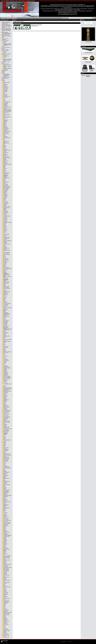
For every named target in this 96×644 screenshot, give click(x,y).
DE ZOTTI (5, 264)
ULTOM (4, 608)
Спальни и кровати (5, 41)
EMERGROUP (6, 309)
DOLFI (4, 289)
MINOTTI (5, 487)
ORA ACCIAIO (6, 516)
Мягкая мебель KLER (6, 35)
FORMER (5, 369)
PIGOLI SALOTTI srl (7, 532)
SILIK (4, 581)
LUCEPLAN (5, 466)
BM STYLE (5, 171)
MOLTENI (5, 498)
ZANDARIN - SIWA (6, 631)
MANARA (5, 471)
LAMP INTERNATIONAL (7, 455)
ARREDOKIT (5, 127)
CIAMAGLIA (5, 229)
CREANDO (5, 247)
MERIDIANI (5, 483)
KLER (4, 446)
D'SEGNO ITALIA (6, 254)
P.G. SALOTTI (6, 519)
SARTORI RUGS (6, 570)
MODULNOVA (6, 496)
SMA (4, 585)
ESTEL (4, 319)
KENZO (4, 444)
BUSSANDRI (5, 195)
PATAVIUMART (6, 526)
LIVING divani (5, 461)
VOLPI (4, 628)
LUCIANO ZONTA (6, 467)
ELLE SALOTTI (6, 306)
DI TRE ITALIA (6, 278)
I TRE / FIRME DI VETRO (7, 429)
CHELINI (5, 226)
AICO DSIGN (5, 91)
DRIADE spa (5, 295)
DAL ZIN (5, 258)
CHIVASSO (5, 227)
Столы (3, 46)
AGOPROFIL (5, 90)
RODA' (4, 559)
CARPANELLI (5, 211)
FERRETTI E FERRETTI (7, 352)
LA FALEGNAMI (6, 450)
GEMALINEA (5, 393)
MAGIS (4, 470)
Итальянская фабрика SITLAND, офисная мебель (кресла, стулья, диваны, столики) (7, 26)
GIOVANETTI (5, 409)
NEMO (4, 507)
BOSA (4, 180)
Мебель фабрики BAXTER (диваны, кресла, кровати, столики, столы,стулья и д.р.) (7, 30)
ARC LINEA (5, 118)
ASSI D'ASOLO (6, 133)
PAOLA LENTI (6, 521)
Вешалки (4, 48)
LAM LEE (5, 453)
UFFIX (4, 607)
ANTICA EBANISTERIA (7, 110)
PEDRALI (5, 528)
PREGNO (5, 543)
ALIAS (4, 100)
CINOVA (5, 231)
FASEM (4, 337)
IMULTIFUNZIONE (6, 431)
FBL (4, 343)
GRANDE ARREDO (6, 417)
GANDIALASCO (6, 390)
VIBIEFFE (5, 622)
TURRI (4, 606)
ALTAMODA (5, 105)
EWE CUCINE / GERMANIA (6, 328)
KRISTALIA (5, 449)
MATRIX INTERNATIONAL (6, 478)
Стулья (3, 79)
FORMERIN (5, 370)
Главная (15, 21)
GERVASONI (5, 395)
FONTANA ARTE (6, 367)
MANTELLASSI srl (6, 472)
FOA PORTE (5, 366)
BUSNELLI (5, 194)
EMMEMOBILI (6, 313)
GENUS (5, 394)
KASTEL (5, 443)
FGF (4, 354)
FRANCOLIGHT (6, 375)
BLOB (4, 170)
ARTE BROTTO (6, 128)
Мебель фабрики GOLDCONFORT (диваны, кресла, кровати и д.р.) (7, 33)
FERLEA (5, 351)
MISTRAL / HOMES (6, 490)
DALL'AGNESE (6, 259)
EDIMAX (5, 298)
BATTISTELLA (6, 152)
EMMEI (4, 312)
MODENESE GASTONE (7, 495)
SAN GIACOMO (6, 566)
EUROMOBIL (5, 323)
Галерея (5, 636)
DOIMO (4, 285)
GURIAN (5, 425)
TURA (4, 605)
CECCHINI (5, 219)
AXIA (4, 139)
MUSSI (4, 503)
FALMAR (5, 335)
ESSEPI (5, 318)
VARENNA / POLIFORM (7, 613)
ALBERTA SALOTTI (6, 96)
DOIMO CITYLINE (6, 286)
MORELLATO (5, 500)
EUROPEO (5, 324)
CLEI (4, 233)
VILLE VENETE (6, 624)
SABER (4, 563)
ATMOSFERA (5, 137)
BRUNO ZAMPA (6, 189)
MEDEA (5, 480)
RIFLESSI (5, 551)
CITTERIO (5, 232)
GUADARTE (5, 424)
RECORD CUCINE (6, 549)
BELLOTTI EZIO (6, 157)
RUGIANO (5, 562)
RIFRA (4, 553)
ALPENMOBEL (6, 103)
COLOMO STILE (6, 239)
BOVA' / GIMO (6, 184)
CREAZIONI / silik (6, 248)
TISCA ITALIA (5, 592)
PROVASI (5, 545)
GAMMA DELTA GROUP (7, 389)
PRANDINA (5, 541)
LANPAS (5, 456)
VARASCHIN (5, 611)
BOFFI (4, 172)
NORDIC (5, 511)
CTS (4, 251)
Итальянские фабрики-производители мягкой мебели (7, 60)
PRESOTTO (5, 544)
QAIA (4, 546)
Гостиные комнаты (5, 51)
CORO (4, 245)
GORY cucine (5, 416)
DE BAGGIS (5, 262)
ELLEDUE (5, 307)
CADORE (5, 198)
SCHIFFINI (5, 573)
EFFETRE (5, 301)
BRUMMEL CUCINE (7, 186)
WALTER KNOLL (6, 630)
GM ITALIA (5, 414)
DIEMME (5, 281)
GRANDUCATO (6, 418)
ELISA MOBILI (6, 305)
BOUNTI (5, 183)
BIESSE (5, 165)
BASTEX (5, 151)
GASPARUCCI (6, 392)
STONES (5, 590)
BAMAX (4, 147)
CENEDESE (5, 221)
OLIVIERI (5, 515)
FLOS (4, 364)
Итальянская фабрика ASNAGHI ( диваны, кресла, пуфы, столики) (7, 23)
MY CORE (5, 504)
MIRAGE (5, 489)
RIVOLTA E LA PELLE (7, 556)
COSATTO (5, 246)
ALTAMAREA (5, 104)
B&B (4, 144)
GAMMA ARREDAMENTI (7, 388)
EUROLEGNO (6, 322)
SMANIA (5, 586)
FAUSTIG (5, 340)
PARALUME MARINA (7, 524)
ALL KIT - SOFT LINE (7, 102)
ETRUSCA (5, 320)
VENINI (4, 617)
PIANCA (5, 530)
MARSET (5, 474)
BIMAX (4, 166)
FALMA (4, 334)
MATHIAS (5, 476)
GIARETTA (5, 398)
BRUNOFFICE (6, 190)
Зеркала (3, 63)
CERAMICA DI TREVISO (7, 222)
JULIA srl (5, 441)
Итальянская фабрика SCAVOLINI (7, 69)
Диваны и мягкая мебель (6, 54)
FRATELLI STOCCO (7, 379)
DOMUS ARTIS (6, 294)
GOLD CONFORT (6, 415)
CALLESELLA (6, 201)
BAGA (4, 145)
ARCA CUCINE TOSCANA (6, 120)
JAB (4, 436)
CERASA (5, 224)
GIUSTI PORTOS (6, 413)
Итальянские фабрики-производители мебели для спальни (7, 45)
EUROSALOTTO (6, 326)
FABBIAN (5, 332)
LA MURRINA (5, 451)
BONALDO (5, 177)
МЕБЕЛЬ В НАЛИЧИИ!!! (6, 28)
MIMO (4, 486)
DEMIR (4, 271)
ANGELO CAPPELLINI (7, 107)
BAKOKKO (5, 146)
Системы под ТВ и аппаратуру (5, 39)
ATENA (4, 136)
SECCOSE (5, 574)
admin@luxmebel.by (65, 14)
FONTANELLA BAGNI (7, 368)
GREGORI (5, 420)
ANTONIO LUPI (6, 113)
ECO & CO (5, 297)
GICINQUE (5, 399)
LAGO (4, 452)
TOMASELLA (5, 594)
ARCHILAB (5, 122)
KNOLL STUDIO (6, 448)
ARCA (4, 119)
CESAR (4, 225)
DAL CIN (5, 257)
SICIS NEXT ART (6, 577)
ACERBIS (5, 86)
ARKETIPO (5, 124)
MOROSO (5, 501)
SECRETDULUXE (6, 575)
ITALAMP (5, 435)
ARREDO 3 (5, 126)
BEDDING (5, 156)
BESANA (5, 162)
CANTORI (5, 206)
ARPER (4, 125)
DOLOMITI (5, 291)
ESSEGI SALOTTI (6, 317)
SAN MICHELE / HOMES (7, 568)
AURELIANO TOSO (6, 138)
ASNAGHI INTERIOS (7, 131)
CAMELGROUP (6, 204)
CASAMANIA (5, 212)
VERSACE (5, 620)
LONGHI (5, 464)
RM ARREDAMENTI (7, 557)
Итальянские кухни (5, 64)
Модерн (5, 43)
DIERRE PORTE (6, 283)
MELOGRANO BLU (6, 481)
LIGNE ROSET (6, 460)
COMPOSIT (5, 242)
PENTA (4, 529)
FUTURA (5, 382)
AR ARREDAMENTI (7, 115)
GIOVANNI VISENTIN (7, 410)
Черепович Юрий (6, 637)
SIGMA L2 (5, 579)
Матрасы (4, 73)
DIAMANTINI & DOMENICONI (6, 280)
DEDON (5, 266)
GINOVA (5, 404)
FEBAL (4, 344)
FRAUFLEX (5, 380)
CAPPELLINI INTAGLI (7, 207)
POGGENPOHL (6, 534)
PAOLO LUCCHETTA (7, 522)
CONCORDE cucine (7, 244)
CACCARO (5, 197)
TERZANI (5, 591)
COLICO (5, 236)
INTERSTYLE (5, 432)
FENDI (4, 349)
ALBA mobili (5, 94)
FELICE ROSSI (6, 346)
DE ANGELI (5, 261)
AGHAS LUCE (6, 89)
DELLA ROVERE (6, 268)
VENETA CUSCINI (6, 615)
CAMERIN (5, 205)
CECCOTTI (5, 220)
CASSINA (5, 214)
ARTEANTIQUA (6, 129)
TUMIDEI (5, 604)
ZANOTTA (5, 633)
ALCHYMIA (5, 98)
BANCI (4, 148)
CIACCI (4, 228)
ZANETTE (5, 632)
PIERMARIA (5, 531)
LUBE (4, 465)
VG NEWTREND (6, 621)
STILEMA (5, 589)
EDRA (4, 300)
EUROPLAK (5, 325)
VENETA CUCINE (6, 614)
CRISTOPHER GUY (7, 250)
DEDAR (4, 265)
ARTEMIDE (5, 130)
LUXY (4, 469)
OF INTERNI (5, 513)
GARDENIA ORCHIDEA (7, 391)
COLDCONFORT (6, 56)
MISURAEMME (6, 491)
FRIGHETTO (5, 381)
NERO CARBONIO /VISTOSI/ (6, 508)
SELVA (4, 576)
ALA (4, 93)
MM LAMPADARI (6, 492)
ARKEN (4, 123)
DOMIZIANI (5, 293)
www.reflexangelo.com (35, 26)
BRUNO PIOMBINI (6, 187)
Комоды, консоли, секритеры (5, 71)
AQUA (4, 114)
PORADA (5, 537)
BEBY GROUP (6, 155)
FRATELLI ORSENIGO (7, 378)
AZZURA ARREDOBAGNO (6, 143)
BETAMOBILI (5, 163)
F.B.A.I (4, 331)
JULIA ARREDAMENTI (7, 440)
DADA (4, 256)
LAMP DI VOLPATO (6, 454)
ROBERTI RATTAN (6, 558)
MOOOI (4, 499)
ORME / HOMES (6, 518)
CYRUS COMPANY (6, 252)
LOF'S (4, 463)
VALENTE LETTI (6, 610)
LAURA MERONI (6, 457)
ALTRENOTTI (5, 106)
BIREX (4, 168)
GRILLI (4, 423)
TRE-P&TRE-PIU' (6, 601)
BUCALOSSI (5, 191)
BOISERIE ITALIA (6, 173)
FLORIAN (5, 361)
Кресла (3, 72)
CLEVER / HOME (6, 234)
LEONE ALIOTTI (6, 459)
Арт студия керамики (6, 635)
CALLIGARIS (5, 202)
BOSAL (4, 181)
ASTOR (4, 135)
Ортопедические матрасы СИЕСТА (6, 74)
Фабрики (3, 80)
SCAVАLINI (5, 572)
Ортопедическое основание (6, 76)
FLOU (4, 365)
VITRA (4, 627)
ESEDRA (5, 315)
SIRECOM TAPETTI (7, 583)
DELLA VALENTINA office (7, 269)
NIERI (4, 510)
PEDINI (4, 527)
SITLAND (5, 584)
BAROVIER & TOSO (7, 150)
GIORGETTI (5, 405)
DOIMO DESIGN (6, 287)
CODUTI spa (5, 235)
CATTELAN (5, 217)
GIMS (4, 403)
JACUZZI (5, 437)
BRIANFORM (5, 185)
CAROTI (5, 210)
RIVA (4, 555)
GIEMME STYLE (6, 400)
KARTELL (5, 442)
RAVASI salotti (6, 548)
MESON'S (5, 484)
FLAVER (5, 358)
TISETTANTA (5, 593)
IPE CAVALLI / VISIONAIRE (6, 433)
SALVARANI (5, 565)
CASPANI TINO (6, 213)
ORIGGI (5, 517)
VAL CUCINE (5, 609)
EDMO (4, 299)
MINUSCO (5, 488)
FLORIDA (5, 363)
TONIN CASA (5, 596)
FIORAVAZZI (5, 356)
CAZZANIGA (5, 218)
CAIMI (4, 200)
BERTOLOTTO (6, 161)
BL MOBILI (5, 169)
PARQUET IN (5, 525)
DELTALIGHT (5, 270)
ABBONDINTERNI (6, 83)
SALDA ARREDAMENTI (7, 564)
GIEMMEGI (5, 401)
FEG (4, 345)
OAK (4, 512)
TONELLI (5, 595)
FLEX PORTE (6, 359)
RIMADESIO (5, 554)
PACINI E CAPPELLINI (7, 520)
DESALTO (5, 272)
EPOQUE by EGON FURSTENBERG (6, 314)
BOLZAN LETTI (6, 174)
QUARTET (5, 547)
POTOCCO (5, 540)
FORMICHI (5, 371)
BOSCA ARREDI (6, 182)
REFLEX (5, 550)
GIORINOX (5, 408)
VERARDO (5, 618)
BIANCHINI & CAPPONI (7, 164)
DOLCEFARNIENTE (7, 288)
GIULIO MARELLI (6, 411)
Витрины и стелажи (5, 50)
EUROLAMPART (6, 321)
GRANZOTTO (6, 419)
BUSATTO (5, 193)
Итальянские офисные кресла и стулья (6, 78)
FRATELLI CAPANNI (7, 376)
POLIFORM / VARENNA (7, 535)
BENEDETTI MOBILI (7, 158)
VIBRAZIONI (5, 623)
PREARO (5, 542)
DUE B (4, 296)
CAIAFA (5, 199)
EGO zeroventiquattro (7, 303)
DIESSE (5, 284)
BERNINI (5, 160)
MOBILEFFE (5, 493)
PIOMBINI (5, 533)
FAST (4, 338)
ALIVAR (4, 101)
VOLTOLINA (5, 629)
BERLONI (5, 159)
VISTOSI (5, 625)
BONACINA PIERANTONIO (6, 175)
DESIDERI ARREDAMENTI (6, 273)
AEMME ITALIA (6, 88)
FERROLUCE (5, 353)
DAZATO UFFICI (6, 260)
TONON (5, 598)
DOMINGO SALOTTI (7, 292)
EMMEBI (5, 311)
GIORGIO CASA (6, 406)
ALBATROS (5, 95)
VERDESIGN (5, 619)
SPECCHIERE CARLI (7, 587)
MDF (4, 479)
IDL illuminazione (6, 430)
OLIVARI (5, 514)
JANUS (4, 438)
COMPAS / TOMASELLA (7, 241)
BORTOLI (5, 179)
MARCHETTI (5, 473)
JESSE (4, 439)
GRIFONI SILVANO (6, 421)
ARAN (4, 116)
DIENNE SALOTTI (6, 282)
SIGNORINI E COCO (7, 580)
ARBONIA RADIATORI (7, 117)
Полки (3, 38)
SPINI (4, 588)
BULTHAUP (5, 192)
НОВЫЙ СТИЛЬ (6, 634)
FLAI (4, 357)
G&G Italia (5, 386)
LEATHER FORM (6, 458)
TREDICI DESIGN (6, 602)
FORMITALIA (5, 372)
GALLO (4, 387)
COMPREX (5, 243)
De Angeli (5, 57)
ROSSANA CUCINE (7, 560)
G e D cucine (5, 383)
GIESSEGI (5, 402)
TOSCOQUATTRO (6, 599)
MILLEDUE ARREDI (7, 485)
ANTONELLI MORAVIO (7, 111)
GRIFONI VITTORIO (7, 422)
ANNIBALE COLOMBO (7, 109)
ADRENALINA (6, 87)
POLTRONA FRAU (6, 536)
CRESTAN (5, 249)
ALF (4, 99)
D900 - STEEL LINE (7, 255)
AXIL (4, 140)
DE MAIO (5, 263)
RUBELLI (5, 561)
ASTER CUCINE (6, 134)
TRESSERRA (5, 603)
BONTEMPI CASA (6, 178)
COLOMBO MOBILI (6, 237)
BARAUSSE (5, 149)
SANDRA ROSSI (6, 569)
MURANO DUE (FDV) (7, 502)
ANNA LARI (5, 108)
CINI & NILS (5, 230)
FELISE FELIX (6, 348)
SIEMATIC (5, 578)
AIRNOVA (5, 92)
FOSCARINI (5, 374)
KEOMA (5, 445)
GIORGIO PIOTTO (6, 407)
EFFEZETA (5, 302)
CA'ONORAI (5, 196)
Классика (5, 42)
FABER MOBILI (6, 333)
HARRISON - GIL (6, 426)
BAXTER (5, 55)
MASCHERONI (6, 475)
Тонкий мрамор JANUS (6, 47)
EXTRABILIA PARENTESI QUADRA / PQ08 (8, 329)
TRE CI (4, 600)
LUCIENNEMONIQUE (7, 468)
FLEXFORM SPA (6, 360)
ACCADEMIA (5, 85)
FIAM (4, 355)
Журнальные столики (6, 62)
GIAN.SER (5, 396)
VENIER (5, 616)
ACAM (4, 84)
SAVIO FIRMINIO (6, 571)
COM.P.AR (5, 240)
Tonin (4, 58)
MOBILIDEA (5, 494)
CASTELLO (5, 215)
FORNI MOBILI (6, 373)
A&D (4, 81)
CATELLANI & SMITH (7, 216)
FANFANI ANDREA (6, 336)
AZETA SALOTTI (6, 141)
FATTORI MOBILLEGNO (7, 339)
